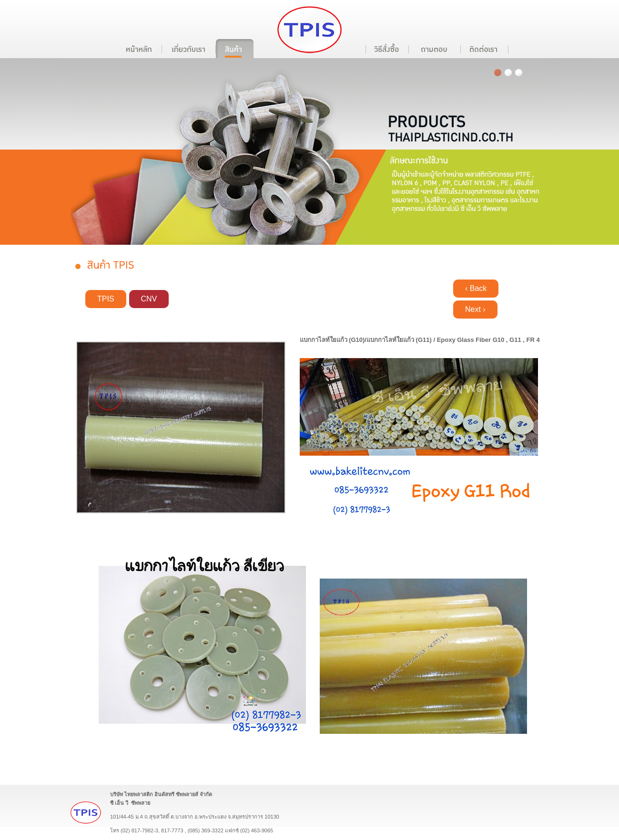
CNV (149, 299)
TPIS (106, 299)
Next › (475, 309)
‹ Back (476, 288)
